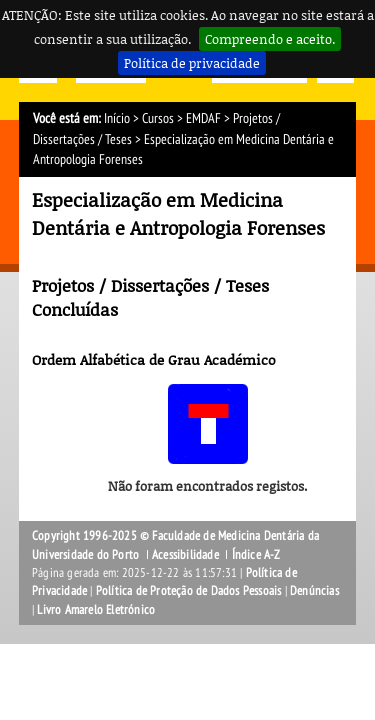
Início (117, 118)
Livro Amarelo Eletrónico (96, 610)
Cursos (158, 118)
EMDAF (203, 118)
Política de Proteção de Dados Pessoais (189, 591)
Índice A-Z (256, 555)
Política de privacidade (192, 63)
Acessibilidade (185, 555)
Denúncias (314, 591)
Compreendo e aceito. (270, 39)
